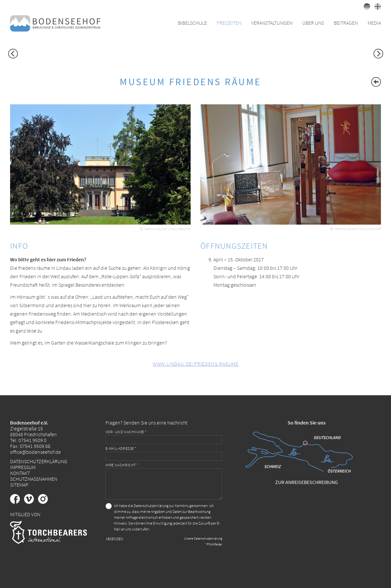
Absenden (115, 539)
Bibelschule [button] (192, 23)
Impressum (23, 467)
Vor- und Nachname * (126, 432)
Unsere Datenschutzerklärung (203, 538)
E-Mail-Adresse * (121, 448)
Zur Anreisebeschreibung (307, 482)
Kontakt (20, 473)
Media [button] (374, 23)
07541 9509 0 (33, 440)
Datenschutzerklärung (39, 461)
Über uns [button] (313, 23)
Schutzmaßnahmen (34, 479)
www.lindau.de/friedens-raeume (195, 364)
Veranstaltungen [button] (272, 23)
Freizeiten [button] (229, 23)
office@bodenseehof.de (35, 452)
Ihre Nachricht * (122, 465)
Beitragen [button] (346, 23)
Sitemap (19, 485)
